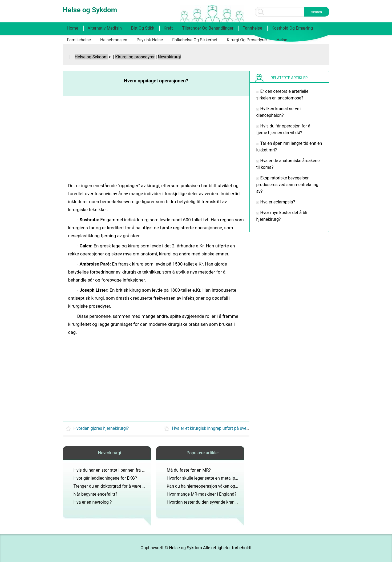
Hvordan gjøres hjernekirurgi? (101, 428)
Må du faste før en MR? (189, 470)
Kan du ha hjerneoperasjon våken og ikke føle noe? (215, 486)
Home (73, 28)
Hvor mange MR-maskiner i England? (202, 494)
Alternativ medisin (105, 28)
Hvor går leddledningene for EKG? (105, 478)
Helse (282, 40)
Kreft (168, 28)
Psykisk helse (150, 40)
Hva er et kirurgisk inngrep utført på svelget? (214, 428)
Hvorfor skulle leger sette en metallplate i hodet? (213, 478)
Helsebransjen (114, 40)
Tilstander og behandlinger (208, 28)
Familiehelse (79, 40)
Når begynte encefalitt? (95, 494)
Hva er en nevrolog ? (93, 502)
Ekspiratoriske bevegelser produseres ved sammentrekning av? (287, 185)
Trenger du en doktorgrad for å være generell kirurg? (122, 486)
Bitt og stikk (143, 28)
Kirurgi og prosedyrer (247, 40)
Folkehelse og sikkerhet (195, 40)
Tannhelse (252, 28)
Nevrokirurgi (169, 57)
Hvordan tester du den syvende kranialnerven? (210, 502)
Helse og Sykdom (91, 57)
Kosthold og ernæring (292, 28)
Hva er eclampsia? (278, 202)
